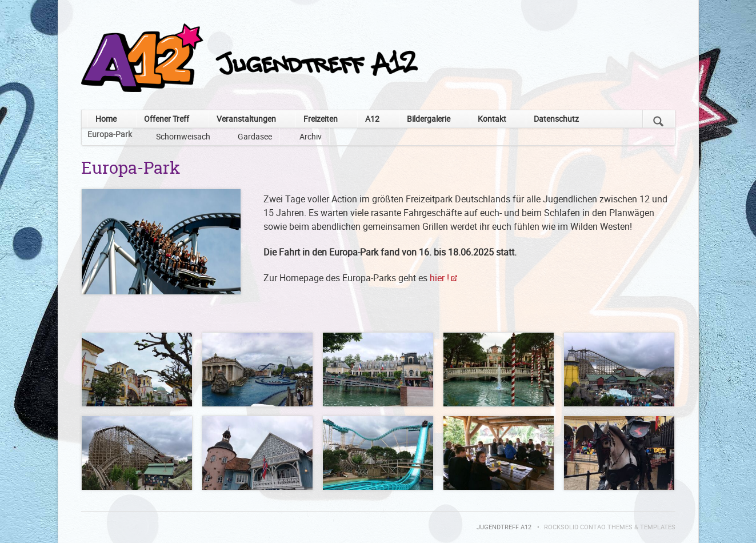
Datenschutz (556, 119)
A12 (372, 119)
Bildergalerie (429, 119)
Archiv (311, 136)
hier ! (439, 278)
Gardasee (255, 136)
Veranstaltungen (246, 119)
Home (106, 119)
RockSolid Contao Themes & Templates (610, 527)
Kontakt (492, 119)
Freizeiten (321, 119)
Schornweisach (183, 136)
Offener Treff (167, 119)
